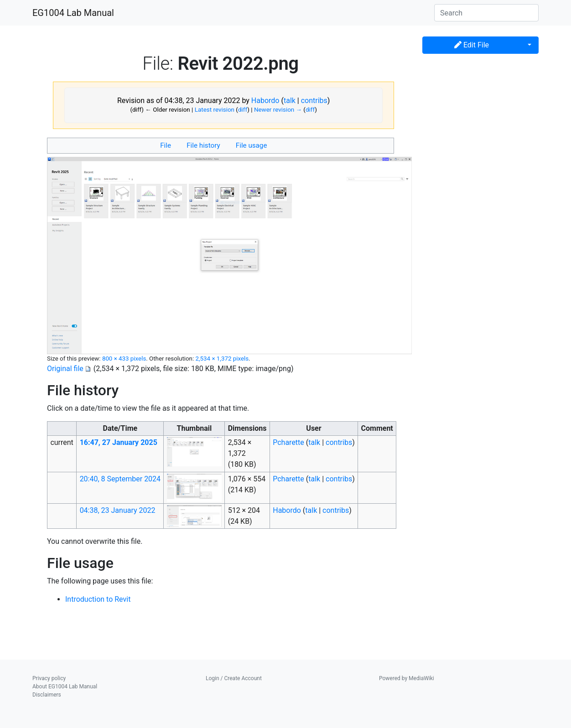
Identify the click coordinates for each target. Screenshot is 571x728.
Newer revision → (278, 110)
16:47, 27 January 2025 (119, 442)
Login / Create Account (234, 678)
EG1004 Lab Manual (73, 13)
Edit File (472, 45)
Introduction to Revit (98, 599)
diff (243, 110)
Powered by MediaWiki (407, 678)
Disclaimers (47, 695)
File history (203, 145)
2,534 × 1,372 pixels (222, 359)
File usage (252, 145)
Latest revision (215, 110)
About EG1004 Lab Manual (65, 687)
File (166, 145)
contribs (314, 101)
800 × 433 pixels (124, 359)
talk (290, 101)
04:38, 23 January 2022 (118, 510)
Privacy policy (49, 678)
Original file (65, 369)
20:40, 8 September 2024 (120, 479)
